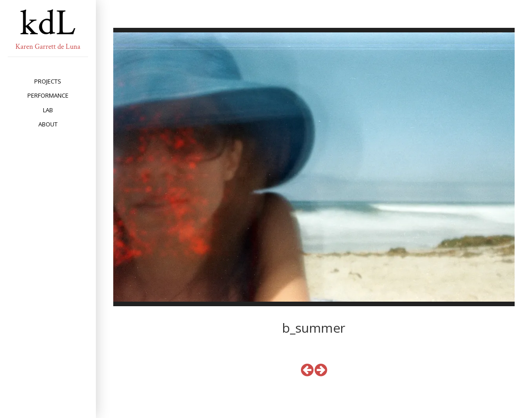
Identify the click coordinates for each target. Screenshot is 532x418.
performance (48, 95)
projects (48, 81)
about (48, 124)
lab (48, 110)
